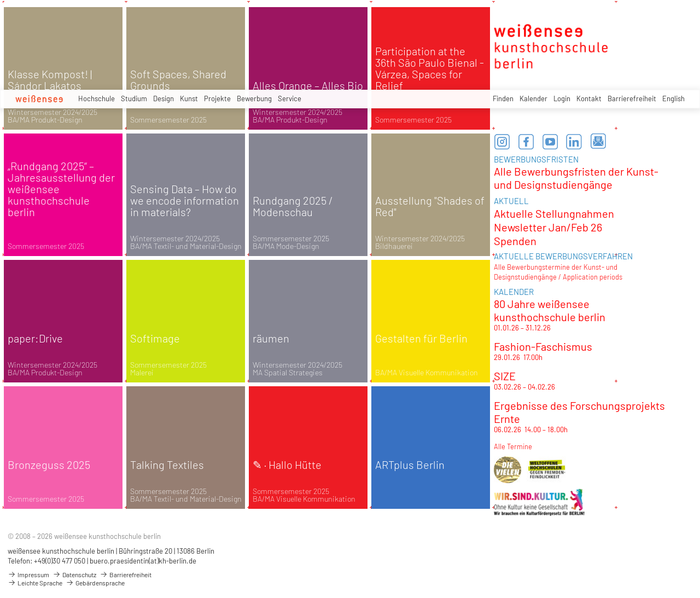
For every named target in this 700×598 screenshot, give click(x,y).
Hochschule (97, 98)
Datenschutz (74, 574)
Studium (134, 98)
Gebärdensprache (95, 583)
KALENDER (514, 292)
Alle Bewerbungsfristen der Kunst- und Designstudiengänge (576, 178)
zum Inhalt (0, 0)
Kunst (189, 98)
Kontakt (589, 98)
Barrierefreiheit (632, 98)
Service (290, 98)
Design (164, 98)
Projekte (217, 98)
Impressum (28, 574)
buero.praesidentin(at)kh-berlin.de (143, 561)
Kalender (533, 98)
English (673, 98)
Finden (503, 98)
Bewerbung (254, 98)
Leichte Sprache (35, 583)
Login (562, 98)
